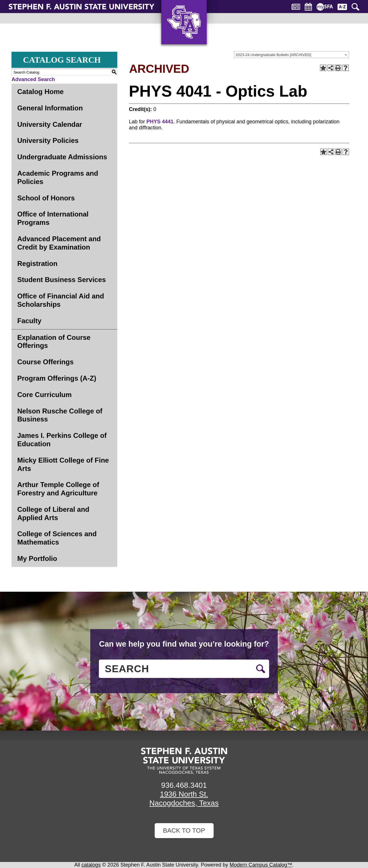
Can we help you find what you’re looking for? (184, 644)
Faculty (29, 321)
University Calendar (50, 124)
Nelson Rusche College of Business (60, 415)
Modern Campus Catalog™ (261, 865)
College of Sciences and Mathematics (57, 538)
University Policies (48, 140)
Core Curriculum (44, 395)
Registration (37, 264)
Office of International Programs (53, 218)
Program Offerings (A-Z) (57, 378)
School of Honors (46, 198)
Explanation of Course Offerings (54, 342)
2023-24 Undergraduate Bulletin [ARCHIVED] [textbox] (273, 55)
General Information (50, 108)
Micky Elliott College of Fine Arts (63, 464)
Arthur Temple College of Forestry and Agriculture (58, 489)
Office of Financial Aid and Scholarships (61, 300)
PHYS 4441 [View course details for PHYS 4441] (160, 122)
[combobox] (292, 55)
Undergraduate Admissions (62, 157)
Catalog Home (40, 92)
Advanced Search (33, 79)
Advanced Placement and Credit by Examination (59, 243)
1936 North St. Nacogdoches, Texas (184, 799)
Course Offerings (45, 362)
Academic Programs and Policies (58, 177)
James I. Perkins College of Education (62, 440)
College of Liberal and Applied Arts (53, 513)
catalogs (91, 865)
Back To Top (184, 830)
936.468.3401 (184, 785)
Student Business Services (62, 280)
